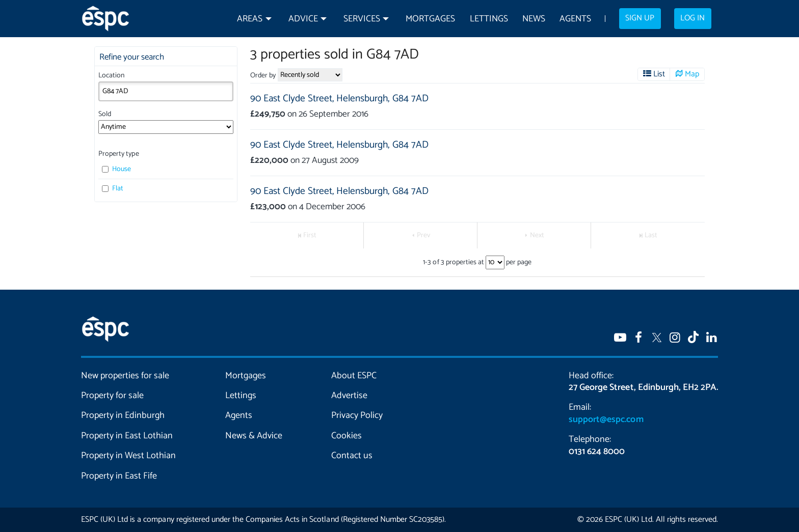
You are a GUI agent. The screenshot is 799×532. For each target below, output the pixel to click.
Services (362, 19)
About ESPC (354, 376)
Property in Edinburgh (123, 415)
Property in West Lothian (129, 456)
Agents (575, 19)
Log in (693, 18)
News (534, 19)
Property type (118, 154)
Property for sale (112, 396)
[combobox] (166, 91)
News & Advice (254, 436)
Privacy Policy (357, 415)
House (116, 169)
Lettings (489, 19)
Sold (105, 114)
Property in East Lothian (127, 436)
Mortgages (430, 19)
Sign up (640, 18)
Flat (113, 189)
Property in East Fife (119, 476)
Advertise (349, 396)
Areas (250, 19)
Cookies (347, 436)
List (659, 74)
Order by (263, 76)
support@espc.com (606, 419)
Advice (303, 19)
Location (111, 76)
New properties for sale (125, 376)
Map (692, 74)
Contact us (352, 456)
